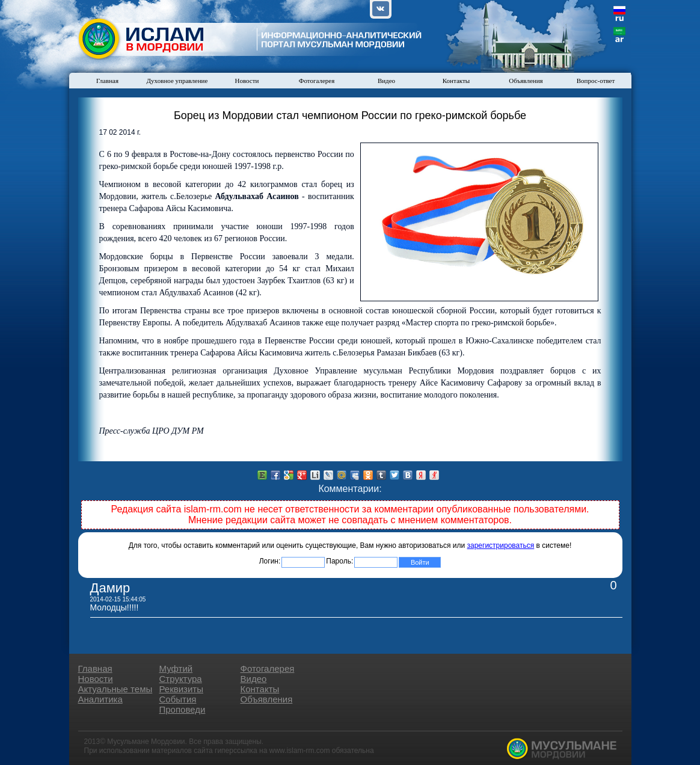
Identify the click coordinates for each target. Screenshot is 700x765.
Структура (181, 679)
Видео (386, 81)
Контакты (456, 81)
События (178, 699)
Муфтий (176, 668)
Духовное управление (177, 81)
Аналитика (100, 699)
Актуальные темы (115, 689)
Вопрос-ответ (596, 81)
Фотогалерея (317, 81)
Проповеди (183, 709)
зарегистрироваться (501, 545)
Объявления (526, 81)
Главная (107, 81)
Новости (247, 81)
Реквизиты (182, 689)
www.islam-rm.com (300, 751)
